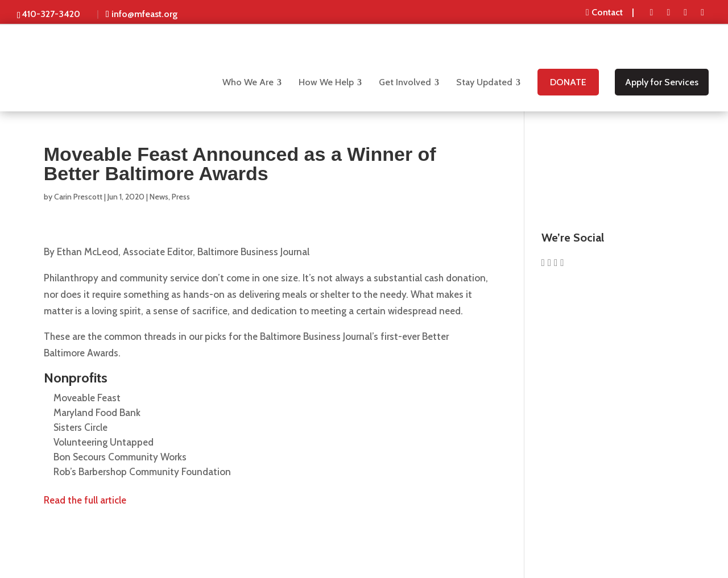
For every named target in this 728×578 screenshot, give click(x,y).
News (159, 197)
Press (181, 197)
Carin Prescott (78, 197)
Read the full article (85, 500)
